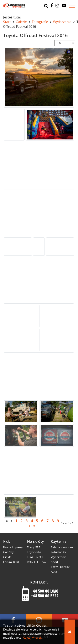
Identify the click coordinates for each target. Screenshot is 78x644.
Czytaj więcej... (33, 638)
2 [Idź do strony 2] (21, 521)
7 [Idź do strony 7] (47, 521)
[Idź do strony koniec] (34, 526)
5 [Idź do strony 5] (37, 521)
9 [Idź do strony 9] (58, 521)
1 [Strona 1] (16, 521)
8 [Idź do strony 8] (53, 521)
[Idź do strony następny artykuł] (30, 526)
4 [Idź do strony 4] (32, 521)
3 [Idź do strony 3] (27, 521)
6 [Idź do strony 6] (42, 521)
